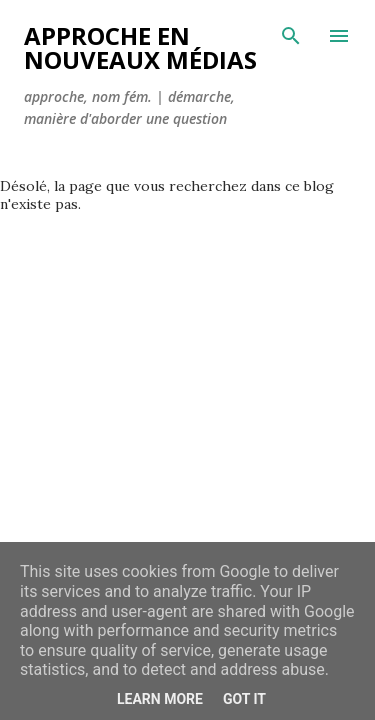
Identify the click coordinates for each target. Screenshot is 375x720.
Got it (244, 699)
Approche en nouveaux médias (140, 47)
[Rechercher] (291, 36)
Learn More (160, 699)
